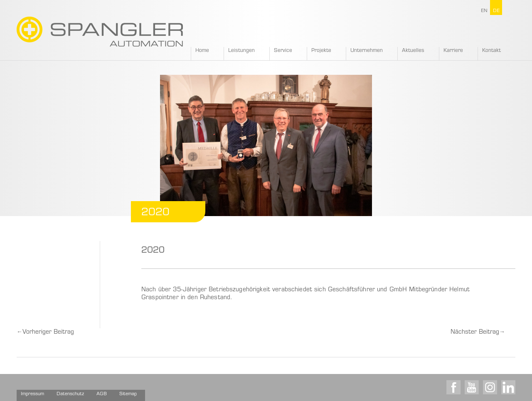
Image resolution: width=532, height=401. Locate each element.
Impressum (32, 394)
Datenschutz (70, 394)
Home (202, 51)
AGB (102, 394)
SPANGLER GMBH (100, 32)
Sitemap (128, 394)
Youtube (472, 387)
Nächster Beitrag (478, 332)
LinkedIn (508, 387)
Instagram (490, 387)
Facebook (453, 387)
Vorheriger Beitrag (45, 332)
